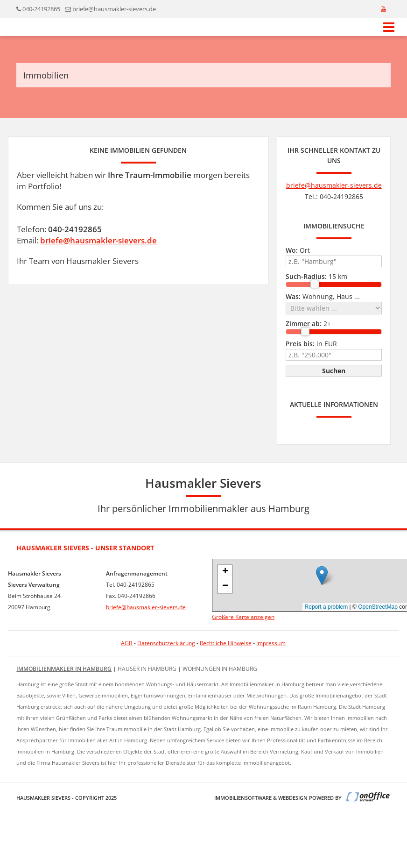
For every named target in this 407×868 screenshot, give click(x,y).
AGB (127, 643)
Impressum (271, 643)
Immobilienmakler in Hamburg (64, 669)
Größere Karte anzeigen (243, 617)
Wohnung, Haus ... (323, 296)
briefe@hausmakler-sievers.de (114, 9)
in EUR (311, 344)
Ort (298, 250)
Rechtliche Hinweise (226, 643)
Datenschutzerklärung (166, 643)
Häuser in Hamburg (147, 669)
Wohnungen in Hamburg (220, 669)
